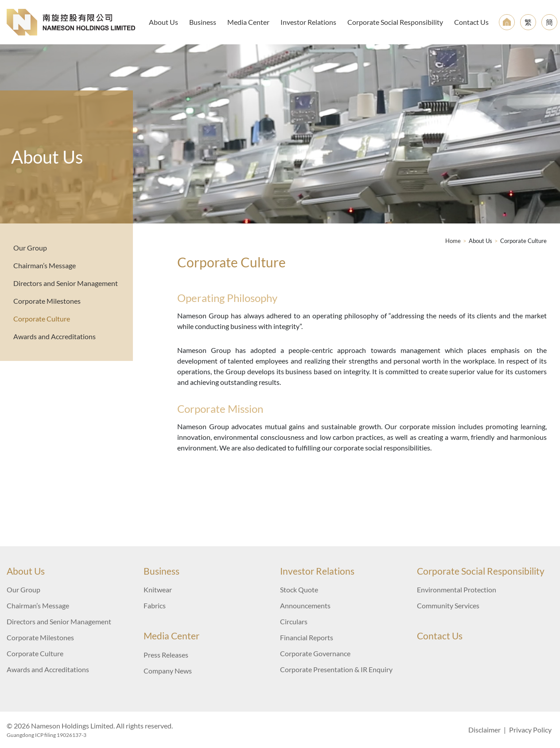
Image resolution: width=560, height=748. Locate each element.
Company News (168, 671)
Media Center (248, 22)
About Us (163, 22)
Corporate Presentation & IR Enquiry (336, 669)
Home (453, 241)
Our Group (30, 248)
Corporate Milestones (47, 301)
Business (203, 22)
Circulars (294, 621)
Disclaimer (484, 730)
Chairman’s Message (45, 265)
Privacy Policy (530, 730)
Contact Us (471, 22)
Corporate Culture (42, 319)
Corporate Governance (315, 653)
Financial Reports (307, 637)
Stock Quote (299, 589)
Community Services (448, 605)
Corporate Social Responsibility (395, 22)
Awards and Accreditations (54, 336)
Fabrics (155, 605)
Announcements (305, 605)
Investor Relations (308, 22)
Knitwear (158, 589)
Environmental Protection (457, 589)
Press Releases (166, 655)
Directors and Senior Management (66, 283)
